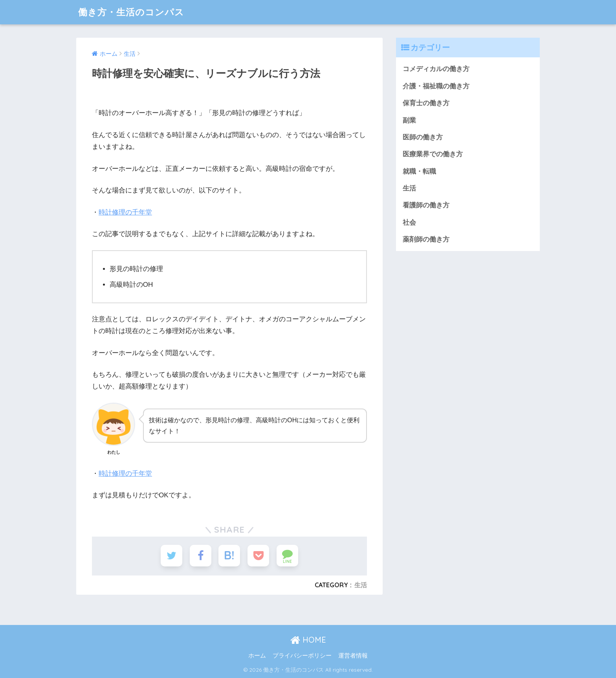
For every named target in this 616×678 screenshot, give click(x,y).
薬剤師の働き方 (426, 239)
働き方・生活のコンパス (131, 12)
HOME (308, 640)
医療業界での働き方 (433, 154)
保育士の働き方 (426, 103)
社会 (409, 223)
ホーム (257, 656)
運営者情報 (353, 656)
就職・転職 (419, 171)
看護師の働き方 (426, 205)
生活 (361, 585)
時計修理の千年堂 (125, 212)
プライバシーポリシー (302, 656)
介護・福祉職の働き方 (436, 86)
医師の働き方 (423, 137)
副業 (409, 120)
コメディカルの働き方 (436, 69)
